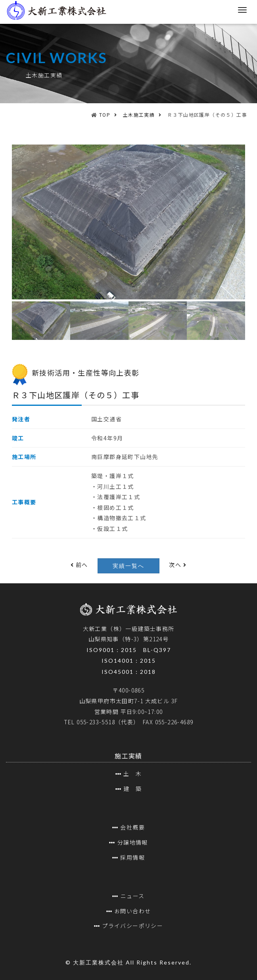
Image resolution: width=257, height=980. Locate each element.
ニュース (133, 896)
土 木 (132, 774)
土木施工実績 (139, 115)
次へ (178, 565)
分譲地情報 (133, 842)
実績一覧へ (128, 566)
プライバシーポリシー (132, 926)
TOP (105, 115)
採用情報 (132, 857)
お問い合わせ (132, 911)
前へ (79, 565)
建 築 (132, 789)
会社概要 (132, 827)
